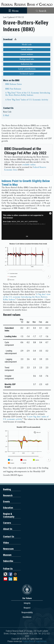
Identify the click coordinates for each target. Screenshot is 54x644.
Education (8, 508)
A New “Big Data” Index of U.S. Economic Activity (27, 100)
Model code (27, 45)
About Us (8, 529)
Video (6, 543)
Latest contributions (27, 69)
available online (29, 165)
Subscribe (8, 561)
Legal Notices (41, 641)
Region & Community (9, 515)
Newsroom (8, 549)
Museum (7, 555)
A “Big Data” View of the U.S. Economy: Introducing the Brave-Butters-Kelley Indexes (28, 94)
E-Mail (6, 116)
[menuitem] (25, 270)
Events (6, 502)
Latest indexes (27, 54)
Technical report (27, 74)
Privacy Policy (28, 641)
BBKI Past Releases (13, 89)
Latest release (27, 50)
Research (8, 496)
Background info (27, 59)
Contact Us (9, 537)
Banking (7, 489)
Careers (7, 523)
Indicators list (27, 64)
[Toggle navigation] (14, 10)
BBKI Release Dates (13, 84)
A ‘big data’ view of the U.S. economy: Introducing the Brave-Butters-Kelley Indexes (27, 297)
